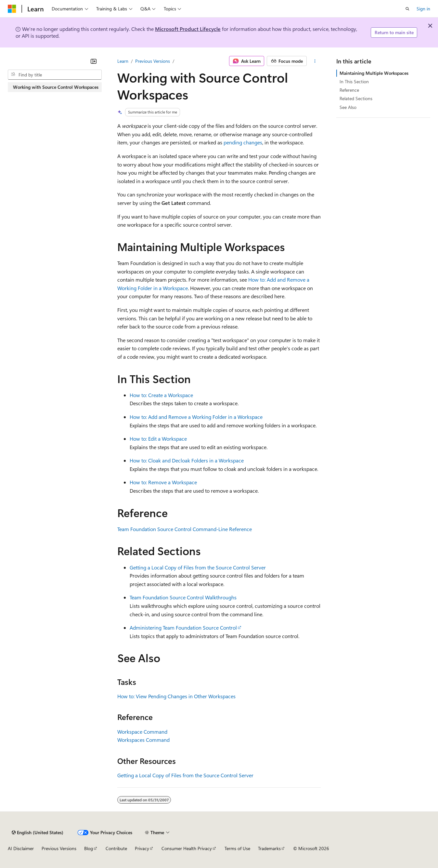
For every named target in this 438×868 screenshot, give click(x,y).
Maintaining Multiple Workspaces (374, 73)
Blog (89, 848)
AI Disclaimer (21, 848)
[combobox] (55, 75)
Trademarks (269, 848)
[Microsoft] (12, 9)
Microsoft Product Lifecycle (188, 29)
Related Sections (356, 98)
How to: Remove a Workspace (163, 482)
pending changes (243, 142)
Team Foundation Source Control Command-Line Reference (185, 529)
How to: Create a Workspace (161, 395)
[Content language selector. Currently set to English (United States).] (38, 833)
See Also (348, 107)
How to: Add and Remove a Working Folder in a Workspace (196, 417)
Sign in (423, 9)
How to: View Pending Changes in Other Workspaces (176, 696)
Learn (123, 61)
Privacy (142, 848)
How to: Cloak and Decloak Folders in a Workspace (187, 460)
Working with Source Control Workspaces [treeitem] (56, 87)
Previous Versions (153, 61)
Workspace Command (142, 732)
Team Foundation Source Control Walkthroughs (183, 597)
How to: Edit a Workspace (158, 439)
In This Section (354, 81)
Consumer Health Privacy (187, 848)
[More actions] (315, 61)
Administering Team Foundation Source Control (183, 628)
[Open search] (407, 9)
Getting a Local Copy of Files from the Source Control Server (198, 567)
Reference (349, 90)
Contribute (116, 848)
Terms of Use (237, 848)
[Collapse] (94, 61)
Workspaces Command (143, 740)
